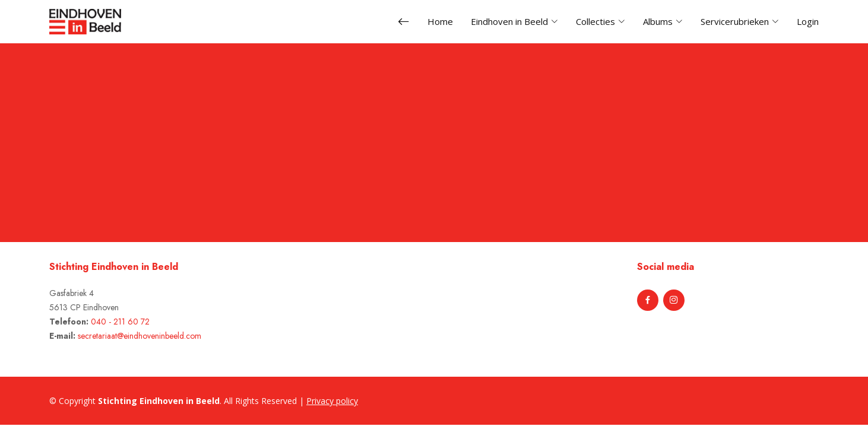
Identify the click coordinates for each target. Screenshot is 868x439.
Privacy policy (332, 401)
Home (440, 21)
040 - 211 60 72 (120, 322)
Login (808, 21)
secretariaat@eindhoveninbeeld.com (140, 336)
